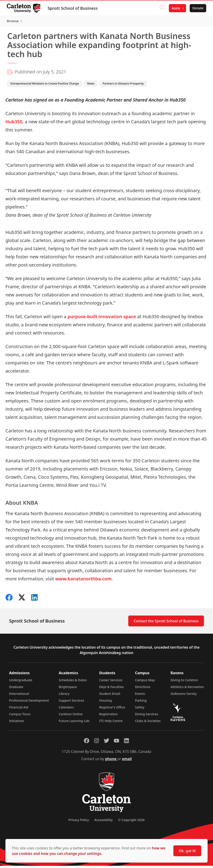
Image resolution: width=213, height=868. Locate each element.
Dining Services (147, 716)
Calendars (66, 709)
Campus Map (145, 682)
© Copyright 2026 (131, 822)
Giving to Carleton (184, 682)
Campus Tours (20, 716)
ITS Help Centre (111, 723)
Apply (175, 8)
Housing (106, 703)
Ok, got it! (187, 851)
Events (140, 696)
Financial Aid (19, 709)
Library (64, 696)
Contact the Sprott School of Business (166, 623)
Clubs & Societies (148, 723)
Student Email (110, 696)
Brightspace (68, 689)
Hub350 (14, 124)
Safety (140, 709)
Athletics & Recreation (187, 689)
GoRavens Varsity (184, 696)
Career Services (111, 682)
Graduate (16, 689)
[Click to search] (162, 8)
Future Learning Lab (74, 723)
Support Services (71, 703)
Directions (143, 689)
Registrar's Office (112, 709)
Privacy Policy (79, 822)
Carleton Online (71, 716)
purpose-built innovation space (102, 319)
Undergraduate (21, 682)
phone (111, 761)
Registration (109, 716)
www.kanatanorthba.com (83, 581)
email (127, 761)
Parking (141, 703)
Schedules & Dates (73, 682)
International (19, 696)
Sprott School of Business (73, 8)
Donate (197, 8)
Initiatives (17, 723)
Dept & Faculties (112, 689)
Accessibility (103, 822)
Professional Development (29, 703)
